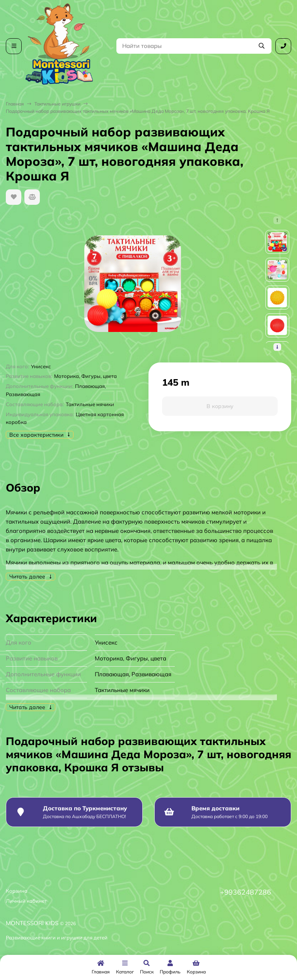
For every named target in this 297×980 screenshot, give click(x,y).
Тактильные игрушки (57, 104)
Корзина (17, 891)
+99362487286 (246, 892)
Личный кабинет (26, 901)
